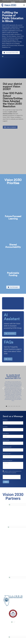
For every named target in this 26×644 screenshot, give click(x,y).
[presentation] (12, 477)
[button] (3, 388)
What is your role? (7, 454)
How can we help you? (8, 460)
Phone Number (6, 440)
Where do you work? (7, 447)
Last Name (5, 427)
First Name (5, 420)
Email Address (6, 433)
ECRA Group (17, 328)
